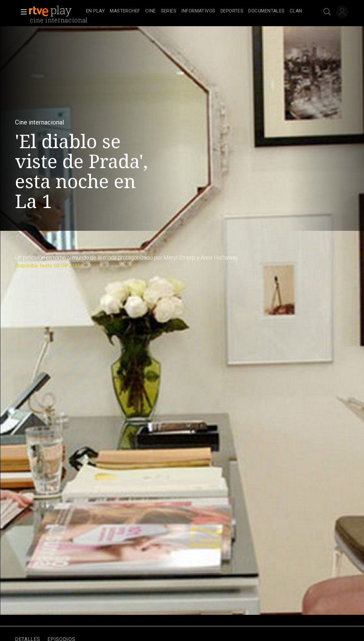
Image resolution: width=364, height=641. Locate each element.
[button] (22, 12)
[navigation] (194, 11)
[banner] (56, 11)
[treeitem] (95, 11)
